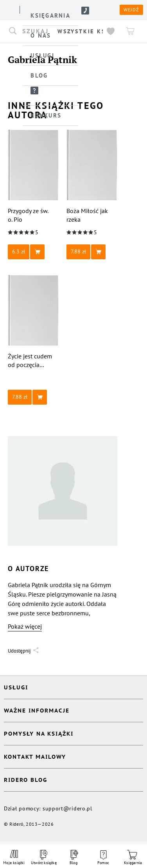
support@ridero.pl (67, 808)
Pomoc (103, 858)
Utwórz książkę (44, 858)
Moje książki (14, 857)
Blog (73, 858)
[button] (33, 252)
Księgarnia (133, 858)
